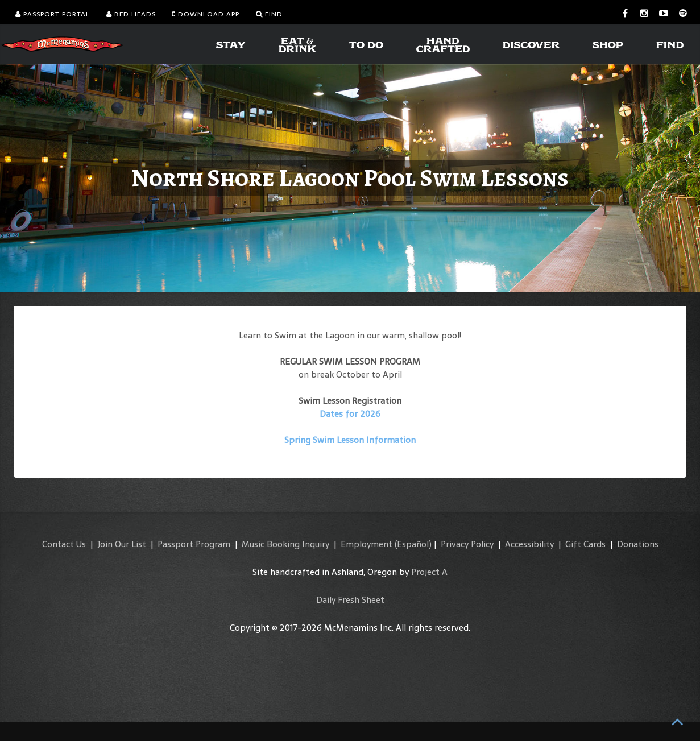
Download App (206, 14)
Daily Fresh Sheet (350, 600)
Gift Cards (585, 544)
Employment (366, 544)
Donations (638, 544)
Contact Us (64, 544)
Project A (429, 572)
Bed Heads (131, 14)
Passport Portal (53, 14)
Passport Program (194, 544)
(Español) (413, 544)
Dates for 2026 (350, 414)
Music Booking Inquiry (285, 544)
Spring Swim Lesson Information (350, 440)
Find (269, 14)
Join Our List (122, 544)
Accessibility (529, 544)
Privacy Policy (467, 544)
